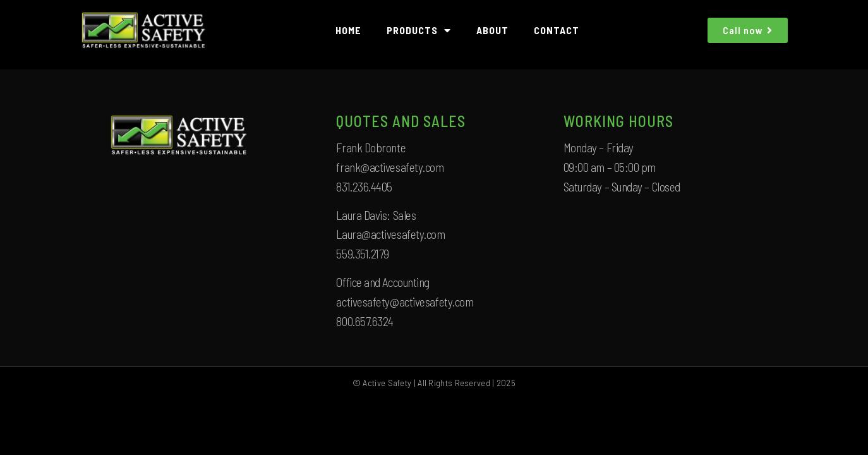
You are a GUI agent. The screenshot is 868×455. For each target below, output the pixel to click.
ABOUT (492, 30)
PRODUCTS (419, 30)
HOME (348, 30)
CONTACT (557, 30)
